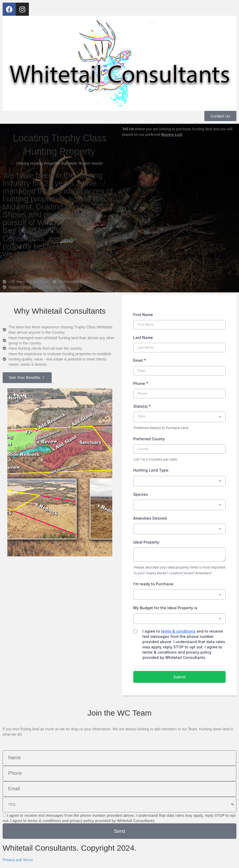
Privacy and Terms (18, 860)
